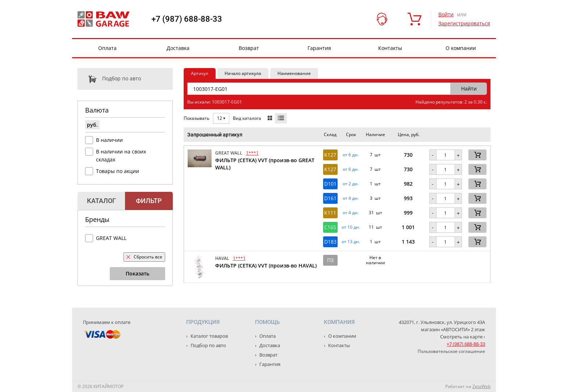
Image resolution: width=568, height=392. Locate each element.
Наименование (294, 73)
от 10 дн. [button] (351, 227)
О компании (461, 48)
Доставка (178, 48)
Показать (137, 273)
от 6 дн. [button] (351, 155)
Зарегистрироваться (464, 23)
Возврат (249, 48)
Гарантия (319, 48)
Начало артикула (243, 73)
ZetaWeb (481, 386)
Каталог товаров (209, 336)
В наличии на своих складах (121, 155)
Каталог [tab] (101, 201)
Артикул (200, 73)
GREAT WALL (111, 238)
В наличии (109, 140)
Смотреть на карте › (463, 337)
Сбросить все (144, 257)
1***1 (252, 153)
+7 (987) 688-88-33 (187, 19)
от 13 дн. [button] (351, 242)
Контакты (390, 48)
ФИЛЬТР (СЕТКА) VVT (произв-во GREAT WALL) (265, 164)
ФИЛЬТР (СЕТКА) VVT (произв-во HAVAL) (266, 265)
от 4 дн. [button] (351, 198)
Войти (446, 14)
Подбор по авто (109, 79)
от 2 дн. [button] (351, 184)
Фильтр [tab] (149, 201)
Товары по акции (118, 171)
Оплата (107, 48)
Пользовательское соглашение (451, 351)
